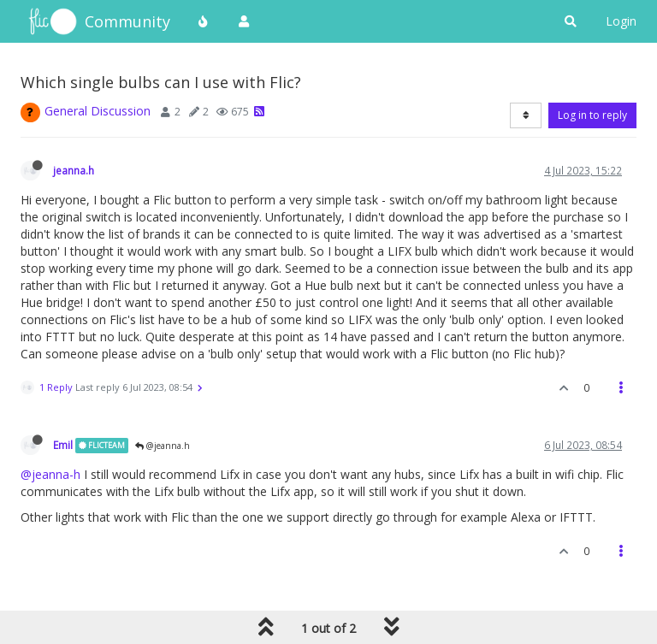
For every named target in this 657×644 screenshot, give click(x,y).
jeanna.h (74, 170)
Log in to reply (592, 115)
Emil (63, 445)
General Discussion (98, 111)
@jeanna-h (50, 474)
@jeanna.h (163, 446)
